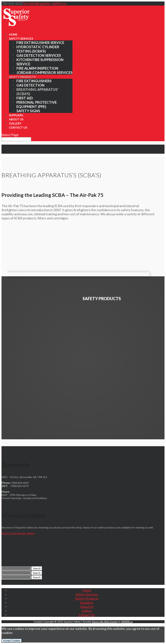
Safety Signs (28, 111)
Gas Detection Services (39, 55)
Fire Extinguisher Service (40, 43)
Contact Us (18, 127)
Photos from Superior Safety (18, 533)
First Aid (25, 98)
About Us (16, 119)
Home (13, 34)
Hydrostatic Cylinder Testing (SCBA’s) (38, 49)
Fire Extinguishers (34, 81)
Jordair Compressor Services (44, 72)
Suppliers (16, 115)
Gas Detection (30, 85)
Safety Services (21, 39)
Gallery (15, 123)
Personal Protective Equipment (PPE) (37, 104)
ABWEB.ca (127, 622)
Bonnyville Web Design (105, 622)
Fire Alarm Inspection (37, 68)
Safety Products (22, 77)
